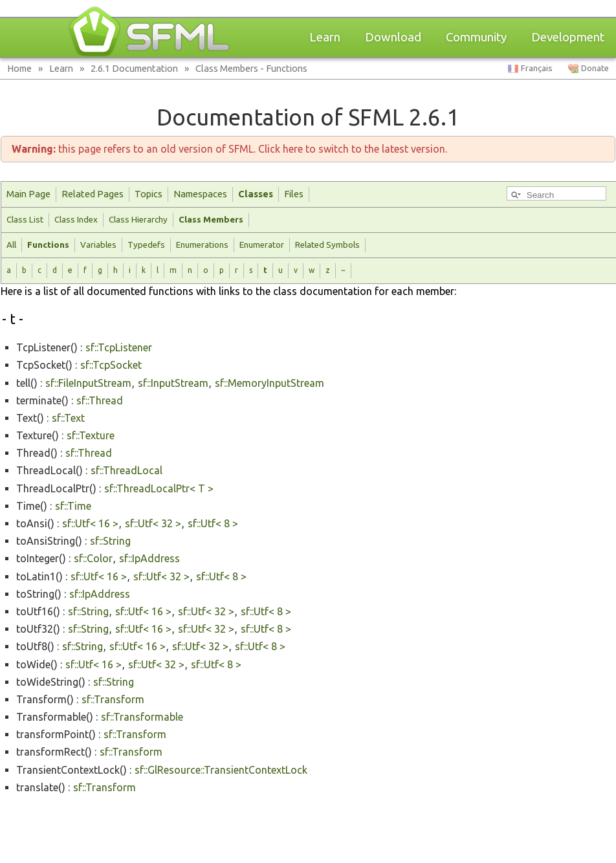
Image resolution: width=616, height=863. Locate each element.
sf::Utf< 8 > (213, 523)
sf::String (110, 541)
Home (19, 68)
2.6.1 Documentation (134, 68)
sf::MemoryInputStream (269, 383)
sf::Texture (91, 435)
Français (537, 68)
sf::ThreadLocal (126, 470)
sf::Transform (113, 699)
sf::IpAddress (149, 558)
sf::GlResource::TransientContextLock (221, 770)
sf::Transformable (142, 717)
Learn (325, 37)
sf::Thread (100, 400)
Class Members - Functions (251, 68)
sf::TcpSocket (111, 365)
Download (393, 37)
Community (476, 37)
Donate (595, 68)
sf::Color (93, 558)
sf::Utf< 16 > (90, 523)
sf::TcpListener (119, 347)
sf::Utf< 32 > (153, 523)
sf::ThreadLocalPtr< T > (159, 488)
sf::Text (68, 418)
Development (568, 37)
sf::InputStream (173, 383)
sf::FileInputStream (88, 383)
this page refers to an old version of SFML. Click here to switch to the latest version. (229, 149)
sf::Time (73, 506)
